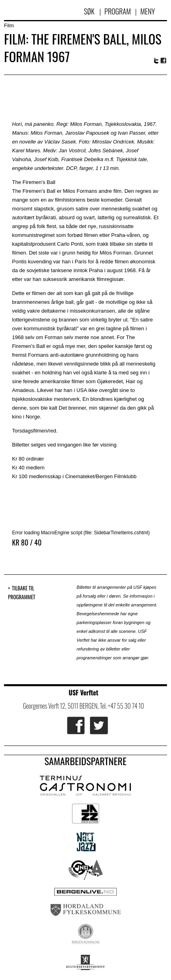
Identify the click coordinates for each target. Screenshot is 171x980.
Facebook (164, 61)
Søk (90, 11)
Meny (148, 11)
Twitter (156, 61)
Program (118, 11)
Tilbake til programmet (22, 593)
